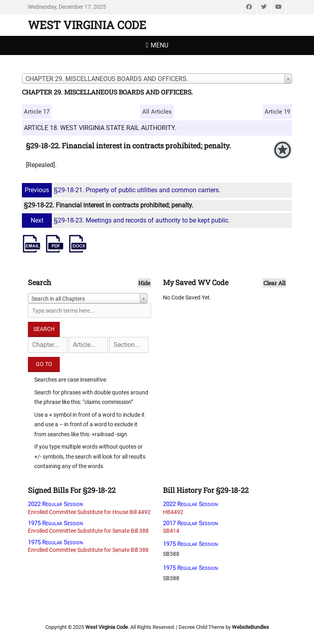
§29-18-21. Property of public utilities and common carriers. (122, 190)
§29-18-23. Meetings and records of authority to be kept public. (127, 220)
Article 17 (37, 112)
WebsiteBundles (250, 627)
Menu (159, 45)
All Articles (157, 112)
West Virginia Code (87, 25)
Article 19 (277, 112)
